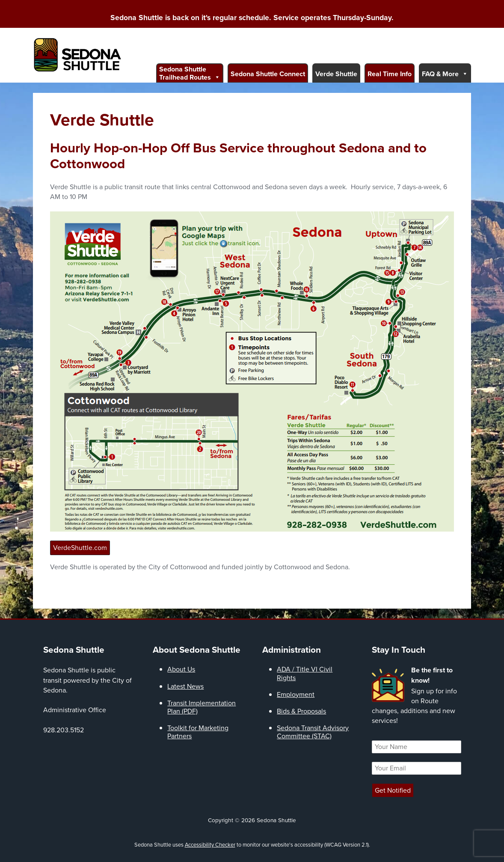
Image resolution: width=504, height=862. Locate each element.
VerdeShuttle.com (80, 548)
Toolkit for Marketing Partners (198, 732)
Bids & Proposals (301, 711)
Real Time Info (390, 74)
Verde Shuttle (336, 74)
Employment (296, 694)
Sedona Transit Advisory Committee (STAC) (313, 732)
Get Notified (393, 790)
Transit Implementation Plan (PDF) (202, 707)
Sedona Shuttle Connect (268, 74)
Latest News (185, 686)
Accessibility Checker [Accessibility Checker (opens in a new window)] (210, 845)
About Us (181, 669)
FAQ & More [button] (445, 73)
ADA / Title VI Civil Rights (305, 673)
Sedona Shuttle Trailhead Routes (190, 73)
